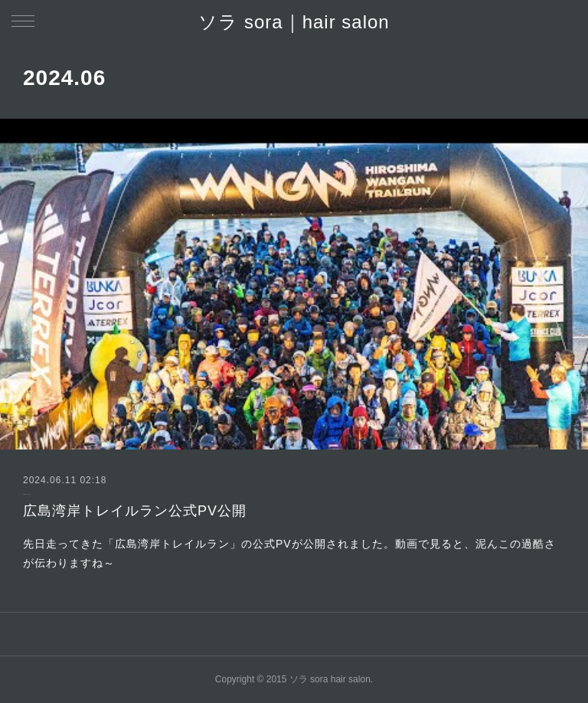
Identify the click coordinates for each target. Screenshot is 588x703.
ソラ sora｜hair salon (294, 22)
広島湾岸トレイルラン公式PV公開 (135, 511)
